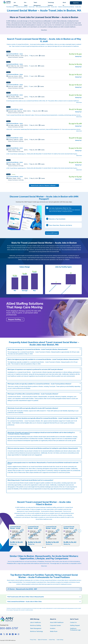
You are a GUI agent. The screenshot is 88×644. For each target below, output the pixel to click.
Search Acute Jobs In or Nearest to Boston (44, 185)
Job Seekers (16, 4)
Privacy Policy (33, 640)
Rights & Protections (43, 640)
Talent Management (37, 4)
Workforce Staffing (35, 625)
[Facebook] (1, 634)
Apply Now (76, 3)
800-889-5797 (9, 628)
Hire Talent (26, 4)
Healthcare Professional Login (75, 629)
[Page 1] (43, 547)
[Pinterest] (10, 634)
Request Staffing (14, 319)
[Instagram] (19, 634)
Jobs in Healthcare (35, 622)
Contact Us (73, 622)
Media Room (54, 631)
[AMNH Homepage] (7, 2)
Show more (44, 566)
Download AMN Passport (52, 233)
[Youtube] (16, 634)
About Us (64, 4)
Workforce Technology (36, 631)
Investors (53, 628)
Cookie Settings (60, 640)
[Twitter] (4, 634)
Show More (44, 30)
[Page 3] (45, 547)
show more (79, 102)
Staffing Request (75, 625)
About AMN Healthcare (57, 622)
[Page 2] (44, 547)
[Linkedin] (7, 634)
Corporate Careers (55, 625)
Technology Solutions (51, 4)
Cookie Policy (52, 640)
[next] (80, 531)
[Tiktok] (13, 634)
